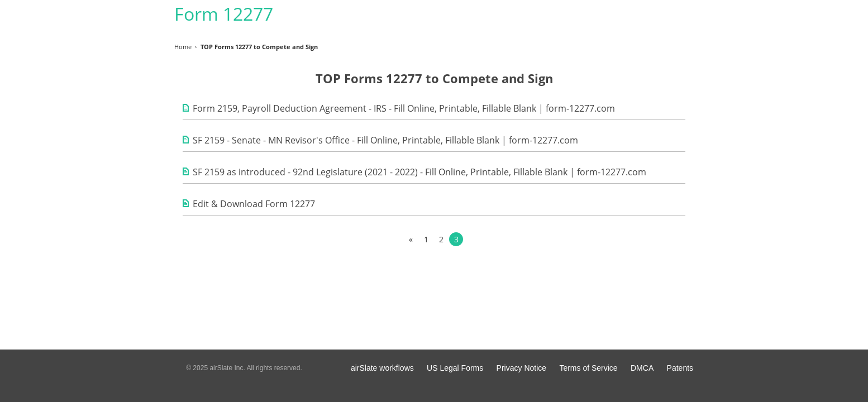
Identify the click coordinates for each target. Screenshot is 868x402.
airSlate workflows (382, 368)
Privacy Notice (521, 368)
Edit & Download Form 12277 (254, 204)
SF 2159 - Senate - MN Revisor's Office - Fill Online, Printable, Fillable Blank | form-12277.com (385, 140)
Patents (680, 368)
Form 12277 (224, 14)
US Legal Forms (455, 368)
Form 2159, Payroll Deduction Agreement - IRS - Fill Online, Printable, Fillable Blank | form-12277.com (404, 108)
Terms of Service (588, 368)
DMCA (642, 368)
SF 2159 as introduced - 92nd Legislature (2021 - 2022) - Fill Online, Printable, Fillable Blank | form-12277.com (419, 172)
